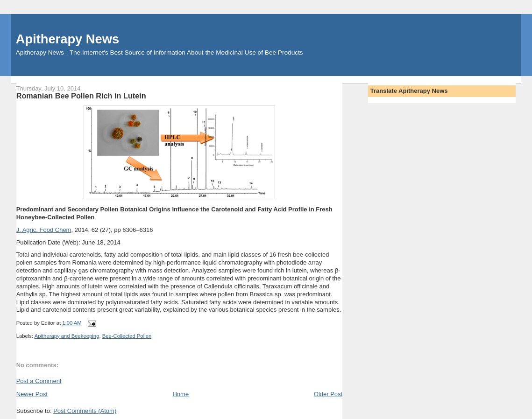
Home (181, 394)
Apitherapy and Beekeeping (67, 336)
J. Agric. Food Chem (44, 230)
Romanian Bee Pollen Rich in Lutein (81, 96)
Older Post (328, 394)
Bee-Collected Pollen (127, 336)
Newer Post (32, 394)
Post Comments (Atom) (85, 411)
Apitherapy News (67, 39)
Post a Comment (39, 381)
